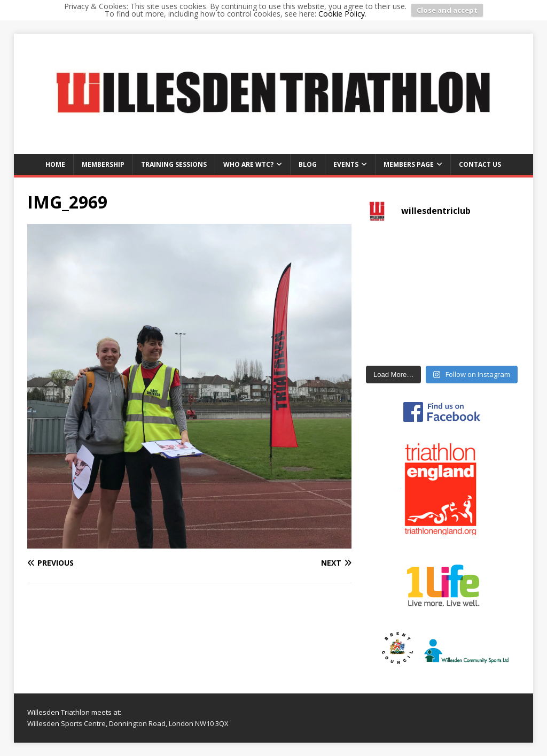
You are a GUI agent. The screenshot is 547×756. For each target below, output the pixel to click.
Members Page (409, 164)
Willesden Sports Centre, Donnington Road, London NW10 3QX (128, 723)
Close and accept (447, 10)
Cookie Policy (342, 14)
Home (55, 164)
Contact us (480, 164)
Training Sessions (174, 164)
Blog (308, 164)
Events (346, 164)
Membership (103, 164)
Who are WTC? (248, 164)
